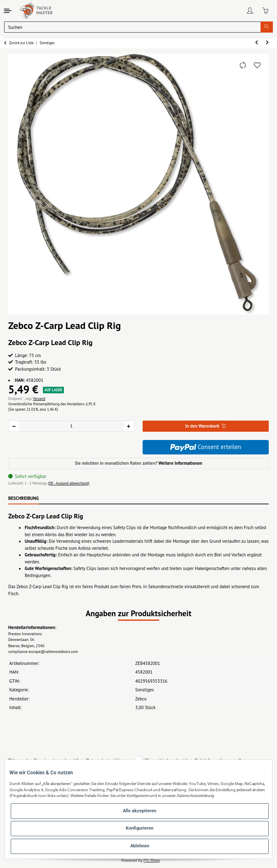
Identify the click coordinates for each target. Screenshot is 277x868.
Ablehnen (140, 846)
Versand (39, 399)
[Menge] (72, 426)
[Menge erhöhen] (129, 426)
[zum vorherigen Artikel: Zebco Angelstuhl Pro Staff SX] (257, 43)
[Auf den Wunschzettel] (257, 66)
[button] (250, 11)
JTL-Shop (152, 860)
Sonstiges (144, 690)
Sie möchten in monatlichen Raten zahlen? (138, 463)
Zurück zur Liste (21, 43)
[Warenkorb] (265, 11)
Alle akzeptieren (140, 811)
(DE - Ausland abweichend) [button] (68, 483)
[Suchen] (133, 27)
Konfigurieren (140, 828)
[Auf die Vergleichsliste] (243, 66)
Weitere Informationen (180, 463)
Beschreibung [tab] (23, 498)
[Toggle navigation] (8, 11)
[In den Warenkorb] (206, 426)
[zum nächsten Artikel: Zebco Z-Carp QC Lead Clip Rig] (268, 43)
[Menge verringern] (14, 426)
